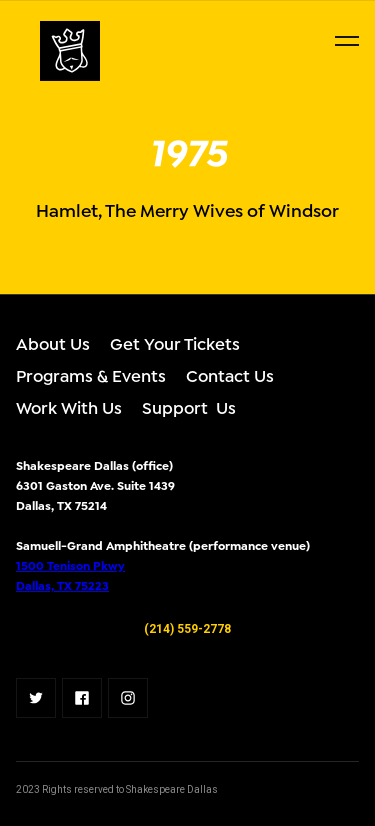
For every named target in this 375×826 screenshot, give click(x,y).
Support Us (189, 406)
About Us (53, 342)
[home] (20, 51)
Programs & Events (91, 374)
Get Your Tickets (175, 342)
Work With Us (69, 406)
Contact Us (230, 374)
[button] (347, 41)
